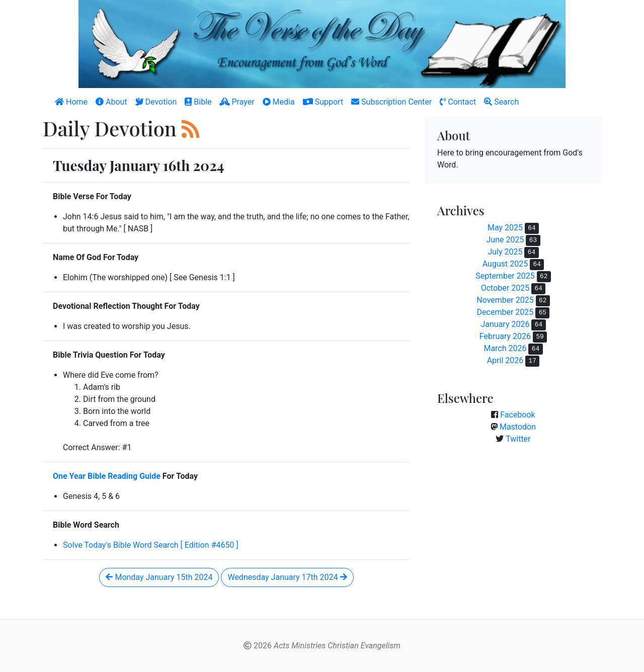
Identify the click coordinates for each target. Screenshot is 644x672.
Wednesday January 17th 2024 (287, 577)
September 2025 (505, 276)
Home (71, 102)
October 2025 (505, 288)
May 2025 (505, 228)
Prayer (237, 102)
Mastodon (518, 427)
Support (323, 102)
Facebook (517, 415)
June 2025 (505, 240)
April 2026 (505, 360)
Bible (198, 102)
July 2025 (505, 252)
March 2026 (505, 348)
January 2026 (505, 324)
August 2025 (505, 264)
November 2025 (505, 300)
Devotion (156, 102)
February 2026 (505, 336)
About (111, 102)
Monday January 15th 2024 (159, 577)
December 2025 (505, 312)
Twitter (518, 439)
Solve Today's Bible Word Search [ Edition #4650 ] (151, 545)
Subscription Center (391, 102)
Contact (458, 102)
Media (279, 102)
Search (501, 102)
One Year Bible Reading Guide (107, 476)
